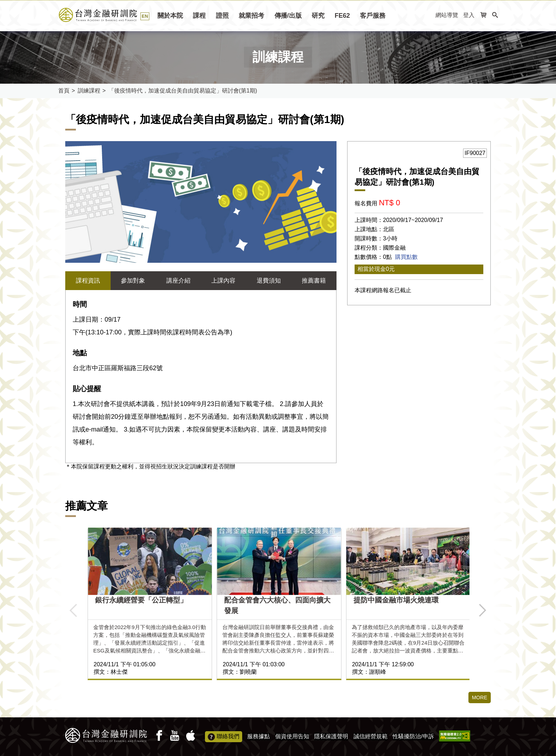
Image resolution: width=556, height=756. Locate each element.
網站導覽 (447, 15)
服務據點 (258, 736)
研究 (318, 16)
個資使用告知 (292, 736)
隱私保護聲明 (331, 736)
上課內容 (223, 281)
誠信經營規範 (371, 736)
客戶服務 (373, 16)
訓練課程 (89, 91)
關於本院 (170, 16)
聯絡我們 (224, 737)
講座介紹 (178, 281)
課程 (199, 16)
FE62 (342, 16)
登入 (469, 15)
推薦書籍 (314, 281)
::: (428, 15)
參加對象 (133, 281)
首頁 (64, 91)
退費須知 (269, 281)
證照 (222, 16)
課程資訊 (88, 281)
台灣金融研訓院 (106, 15)
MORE (479, 698)
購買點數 (406, 257)
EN (145, 16)
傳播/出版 (288, 16)
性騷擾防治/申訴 (413, 736)
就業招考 (251, 16)
